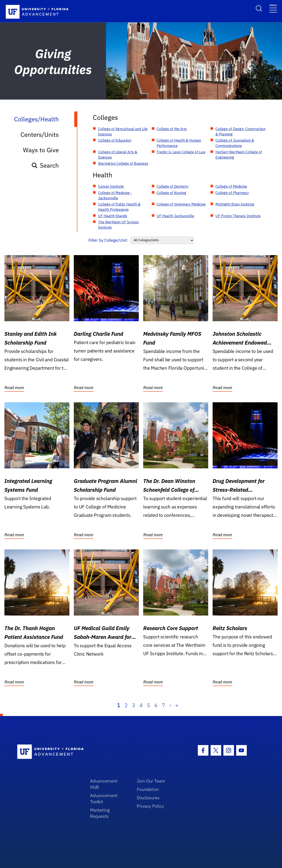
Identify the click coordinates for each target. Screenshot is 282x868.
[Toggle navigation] (273, 8)
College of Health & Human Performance (179, 143)
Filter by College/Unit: (108, 240)
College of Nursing (172, 193)
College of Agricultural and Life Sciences (123, 132)
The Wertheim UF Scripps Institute (118, 225)
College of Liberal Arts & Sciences (118, 155)
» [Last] (177, 705)
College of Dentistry (173, 186)
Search (45, 165)
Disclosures (148, 798)
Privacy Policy (150, 806)
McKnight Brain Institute (235, 204)
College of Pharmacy (232, 193)
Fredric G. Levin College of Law (181, 152)
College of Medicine (231, 186)
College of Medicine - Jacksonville (115, 195)
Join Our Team (151, 781)
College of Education (115, 140)
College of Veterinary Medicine (181, 204)
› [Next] (170, 705)
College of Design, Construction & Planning (240, 132)
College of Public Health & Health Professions (119, 207)
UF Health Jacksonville (175, 216)
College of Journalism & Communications (235, 143)
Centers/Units (40, 134)
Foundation (148, 789)
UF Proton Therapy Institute (238, 216)
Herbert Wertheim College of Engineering (239, 155)
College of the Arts (172, 129)
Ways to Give (41, 150)
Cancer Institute (111, 186)
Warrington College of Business (123, 163)
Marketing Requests (100, 813)
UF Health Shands (113, 216)
